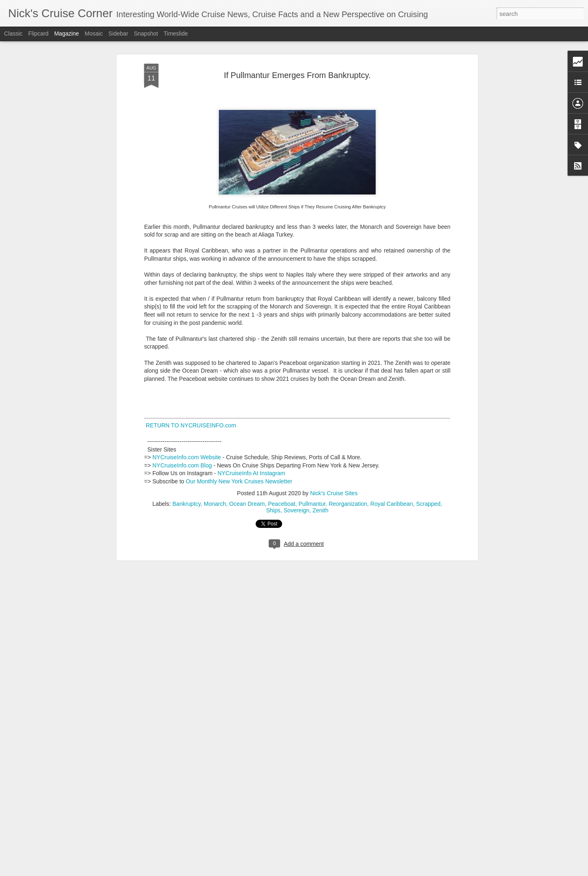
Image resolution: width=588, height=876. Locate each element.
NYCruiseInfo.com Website (187, 424)
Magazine (67, 34)
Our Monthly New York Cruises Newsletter (239, 448)
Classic (13, 34)
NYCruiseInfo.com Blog (182, 432)
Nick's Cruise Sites (334, 460)
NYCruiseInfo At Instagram (252, 440)
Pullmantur (312, 471)
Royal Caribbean (392, 471)
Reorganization (348, 471)
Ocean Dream (247, 471)
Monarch (215, 471)
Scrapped (428, 471)
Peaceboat (282, 471)
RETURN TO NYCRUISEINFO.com (190, 392)
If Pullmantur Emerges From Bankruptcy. (297, 42)
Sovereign (297, 477)
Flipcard (38, 34)
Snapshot (146, 34)
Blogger (320, 872)
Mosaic (94, 34)
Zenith (320, 477)
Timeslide (176, 34)
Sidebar (118, 34)
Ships (273, 477)
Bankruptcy (186, 471)
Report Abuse (344, 872)
